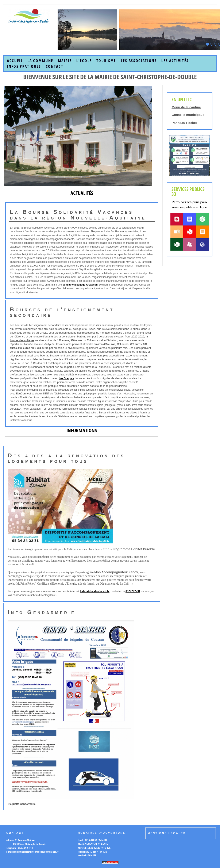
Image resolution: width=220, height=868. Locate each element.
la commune (40, 61)
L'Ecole (84, 61)
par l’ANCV (70, 228)
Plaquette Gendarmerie (22, 804)
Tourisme (106, 61)
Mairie (65, 61)
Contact (55, 66)
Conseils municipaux (188, 115)
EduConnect (24, 394)
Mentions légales (167, 833)
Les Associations (139, 61)
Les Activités (175, 61)
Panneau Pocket (184, 123)
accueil (15, 61)
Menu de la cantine (186, 107)
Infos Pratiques (24, 66)
